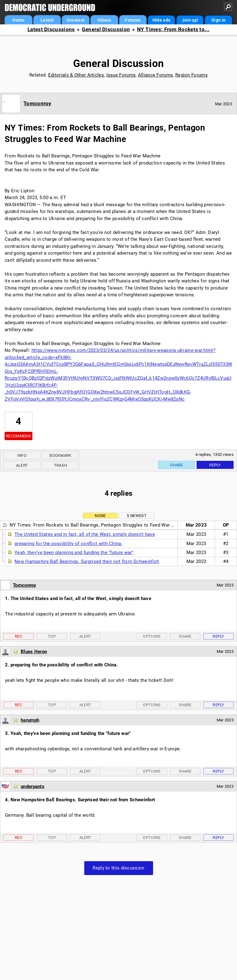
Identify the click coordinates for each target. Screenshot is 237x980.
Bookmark (60, 455)
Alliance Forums (156, 75)
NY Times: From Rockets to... (173, 29)
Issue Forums (121, 75)
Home (18, 20)
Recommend (19, 436)
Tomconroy (37, 103)
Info (22, 455)
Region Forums (191, 75)
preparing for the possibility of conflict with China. (69, 544)
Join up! (190, 20)
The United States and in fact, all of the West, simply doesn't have (85, 534)
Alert (22, 465)
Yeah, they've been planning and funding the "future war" (74, 553)
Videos (104, 20)
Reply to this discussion (118, 868)
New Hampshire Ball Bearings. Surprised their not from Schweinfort (87, 561)
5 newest (137, 516)
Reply (215, 465)
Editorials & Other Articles (76, 75)
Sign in (218, 20)
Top (52, 636)
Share (177, 465)
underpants (33, 786)
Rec (19, 636)
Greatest (76, 20)
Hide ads (161, 20)
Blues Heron (34, 652)
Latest (47, 20)
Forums (133, 20)
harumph (30, 720)
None (100, 516)
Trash (61, 465)
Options (152, 636)
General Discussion (106, 29)
